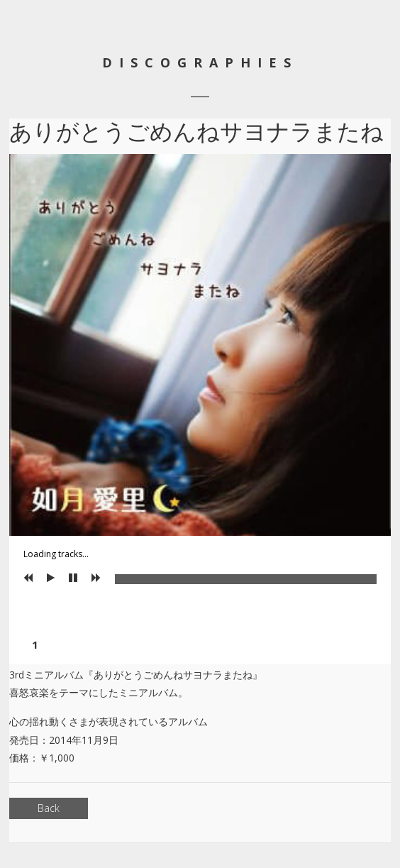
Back (49, 808)
